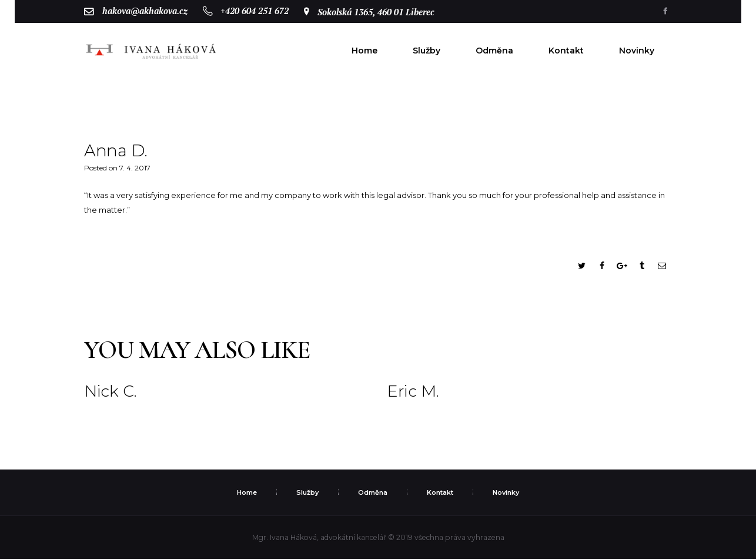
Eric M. (414, 393)
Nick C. (111, 393)
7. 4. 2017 (135, 168)
